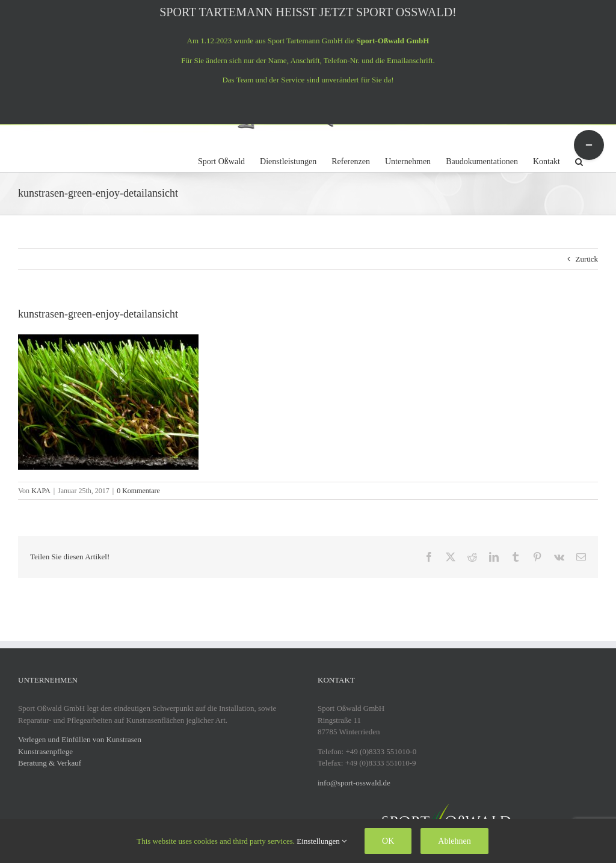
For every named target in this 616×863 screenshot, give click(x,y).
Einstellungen (322, 841)
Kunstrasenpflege (45, 751)
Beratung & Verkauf (50, 763)
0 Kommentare (138, 491)
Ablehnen (454, 841)
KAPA (41, 491)
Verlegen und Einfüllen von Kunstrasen (80, 739)
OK (388, 841)
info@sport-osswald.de (354, 783)
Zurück (587, 259)
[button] (579, 160)
